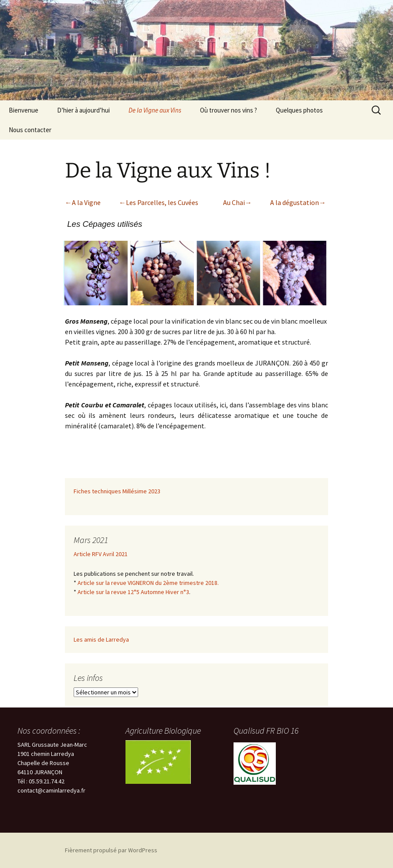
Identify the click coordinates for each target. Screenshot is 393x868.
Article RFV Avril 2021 (101, 554)
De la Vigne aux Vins (155, 110)
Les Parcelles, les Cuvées (162, 202)
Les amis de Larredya (101, 639)
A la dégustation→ (298, 202)
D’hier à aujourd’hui (83, 110)
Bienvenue (24, 110)
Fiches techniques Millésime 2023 (117, 491)
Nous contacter (30, 130)
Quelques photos (299, 110)
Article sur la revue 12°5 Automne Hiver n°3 (133, 592)
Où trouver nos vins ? (229, 110)
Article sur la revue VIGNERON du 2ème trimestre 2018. (148, 583)
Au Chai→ (237, 202)
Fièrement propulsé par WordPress (111, 850)
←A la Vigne (83, 202)
